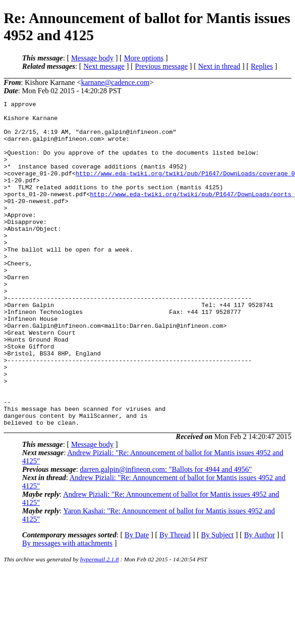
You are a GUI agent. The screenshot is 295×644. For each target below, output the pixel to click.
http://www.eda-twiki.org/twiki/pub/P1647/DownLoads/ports (191, 213)
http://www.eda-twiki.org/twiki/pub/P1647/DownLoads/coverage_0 (185, 188)
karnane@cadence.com (115, 82)
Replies (262, 66)
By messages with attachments (67, 608)
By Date (137, 600)
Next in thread (219, 66)
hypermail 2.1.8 (100, 624)
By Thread (175, 600)
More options (144, 58)
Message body (92, 58)
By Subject (217, 600)
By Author (259, 600)
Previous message (161, 66)
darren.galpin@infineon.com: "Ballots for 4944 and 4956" (166, 534)
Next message (104, 66)
